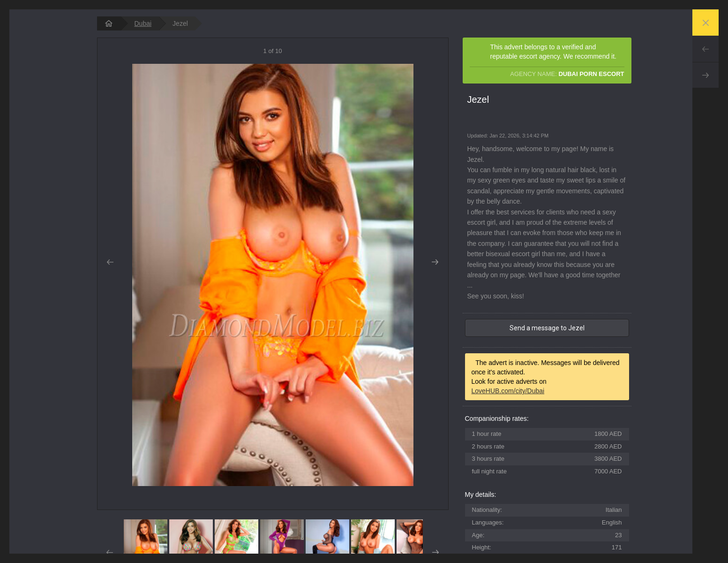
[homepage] (109, 23)
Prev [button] (110, 262)
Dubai (143, 23)
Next (705, 75)
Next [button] (435, 262)
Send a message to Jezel (547, 328)
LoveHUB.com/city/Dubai (508, 391)
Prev (705, 49)
